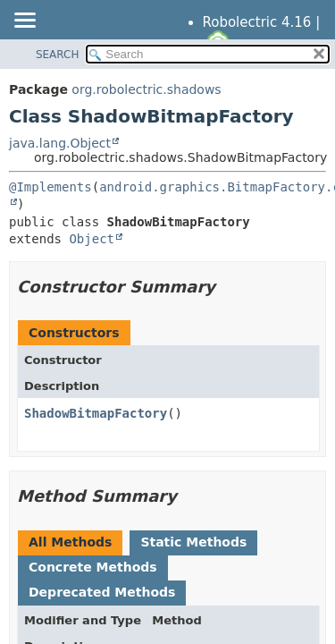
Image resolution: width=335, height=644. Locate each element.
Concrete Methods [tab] (93, 567)
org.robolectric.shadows (146, 89)
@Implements (50, 187)
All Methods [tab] (70, 542)
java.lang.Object (60, 143)
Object (92, 239)
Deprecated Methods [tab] (102, 592)
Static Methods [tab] (193, 542)
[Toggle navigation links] (24, 21)
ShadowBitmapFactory (96, 413)
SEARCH (58, 55)
